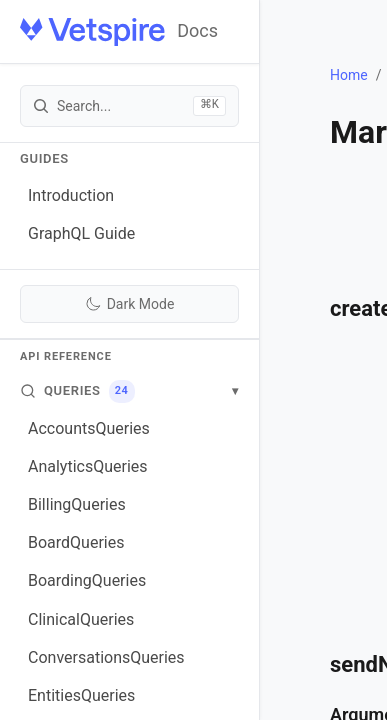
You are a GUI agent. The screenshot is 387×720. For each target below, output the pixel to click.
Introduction (71, 195)
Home (349, 75)
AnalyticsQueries (88, 466)
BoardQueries (76, 542)
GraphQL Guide (81, 233)
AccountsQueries (89, 428)
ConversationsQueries (106, 657)
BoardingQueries (87, 580)
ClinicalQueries (81, 619)
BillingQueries (77, 504)
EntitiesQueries (81, 695)
